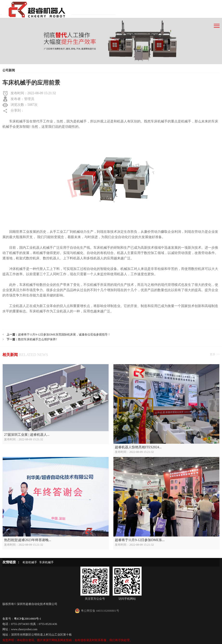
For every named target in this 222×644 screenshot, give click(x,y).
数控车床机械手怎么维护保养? (37, 339)
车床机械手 (46, 562)
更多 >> (215, 354)
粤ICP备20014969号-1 (28, 619)
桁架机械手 (30, 562)
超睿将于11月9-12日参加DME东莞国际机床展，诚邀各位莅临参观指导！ (64, 335)
